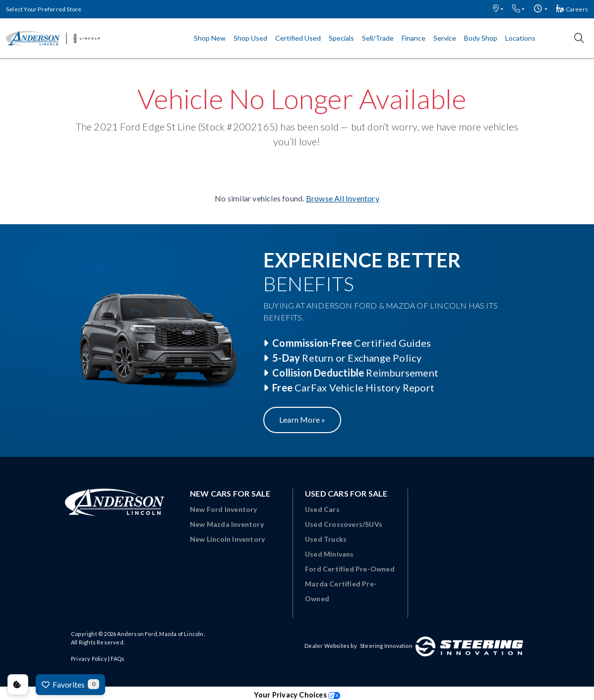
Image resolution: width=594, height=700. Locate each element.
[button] (498, 9)
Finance (414, 38)
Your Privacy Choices (297, 695)
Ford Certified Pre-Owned (350, 569)
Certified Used (298, 38)
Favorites (70, 684)
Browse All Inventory (343, 198)
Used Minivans (329, 554)
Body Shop (481, 38)
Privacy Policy (89, 659)
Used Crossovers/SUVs (344, 524)
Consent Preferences (18, 685)
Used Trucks (326, 539)
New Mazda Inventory (227, 524)
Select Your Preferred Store (44, 9)
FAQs (118, 659)
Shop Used (250, 38)
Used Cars (322, 509)
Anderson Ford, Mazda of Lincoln (160, 634)
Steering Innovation (386, 646)
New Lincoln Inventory (227, 539)
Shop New (210, 38)
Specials (341, 38)
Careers (572, 9)
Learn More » (302, 419)
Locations (520, 38)
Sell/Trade (378, 38)
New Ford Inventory (224, 509)
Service (445, 38)
